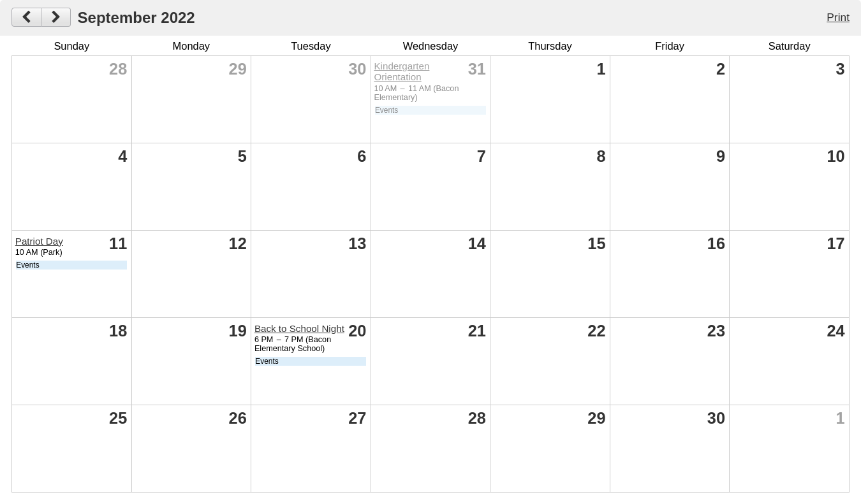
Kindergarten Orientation (401, 71)
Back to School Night (299, 328)
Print (838, 17)
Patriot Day (39, 241)
